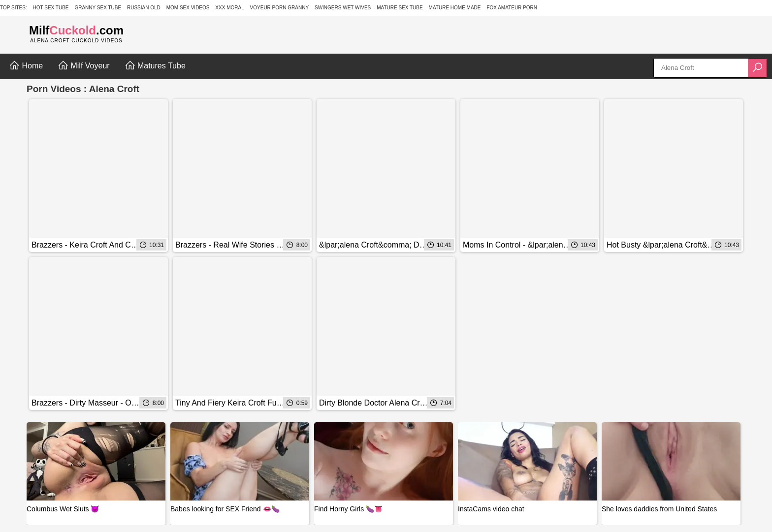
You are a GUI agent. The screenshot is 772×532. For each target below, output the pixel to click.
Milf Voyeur (84, 65)
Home (26, 65)
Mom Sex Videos (188, 8)
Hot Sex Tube (51, 8)
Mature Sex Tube (400, 8)
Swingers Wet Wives (343, 8)
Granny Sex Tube (98, 8)
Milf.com (76, 30)
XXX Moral (229, 8)
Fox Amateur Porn (512, 8)
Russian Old (144, 8)
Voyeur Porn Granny (279, 8)
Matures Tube (155, 65)
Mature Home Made (455, 8)
